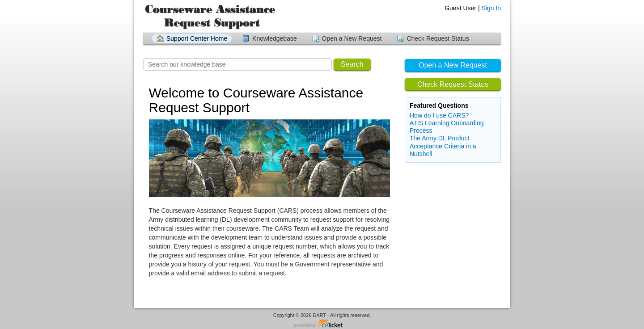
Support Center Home (197, 38)
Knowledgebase (275, 38)
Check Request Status (438, 38)
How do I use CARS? (439, 115)
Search (352, 64)
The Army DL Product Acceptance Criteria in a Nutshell (443, 146)
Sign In (491, 8)
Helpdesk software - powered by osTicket (322, 324)
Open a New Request (352, 38)
